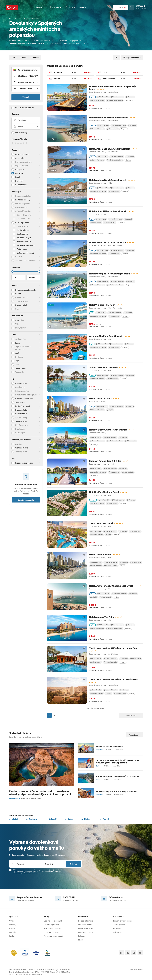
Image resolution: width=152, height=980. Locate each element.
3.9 (92, 625)
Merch (81, 940)
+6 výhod (116, 535)
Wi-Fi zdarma (20, 402)
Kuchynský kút (21, 328)
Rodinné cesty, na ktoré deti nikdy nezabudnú (117, 792)
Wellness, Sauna (120, 693)
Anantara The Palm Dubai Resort (106, 336)
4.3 (92, 125)
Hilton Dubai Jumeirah (100, 555)
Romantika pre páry (23, 200)
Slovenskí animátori (24, 215)
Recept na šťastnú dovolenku (109, 747)
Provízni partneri (119, 925)
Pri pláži (110, 410)
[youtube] (140, 953)
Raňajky (18, 177)
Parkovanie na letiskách (53, 928)
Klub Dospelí (20, 433)
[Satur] (12, 7)
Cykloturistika (20, 339)
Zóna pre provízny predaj (122, 921)
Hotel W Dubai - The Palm (102, 305)
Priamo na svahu (22, 298)
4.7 (92, 157)
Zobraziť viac (131, 715)
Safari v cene (20, 387)
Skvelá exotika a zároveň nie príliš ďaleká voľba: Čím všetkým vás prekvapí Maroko (118, 762)
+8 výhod (128, 160)
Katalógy (82, 936)
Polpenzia (19, 173)
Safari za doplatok (22, 391)
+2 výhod (123, 379)
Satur (83, 7)
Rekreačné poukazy (86, 932)
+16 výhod (128, 100)
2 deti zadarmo (23, 234)
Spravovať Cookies (136, 970)
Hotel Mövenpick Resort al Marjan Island (109, 274)
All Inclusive (20, 158)
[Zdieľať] (116, 57)
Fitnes (18, 343)
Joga (17, 361)
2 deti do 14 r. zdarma (97, 100)
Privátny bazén (21, 383)
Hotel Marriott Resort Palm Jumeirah (107, 242)
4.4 (92, 97)
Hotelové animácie (24, 242)
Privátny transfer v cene (24, 399)
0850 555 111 (69, 897)
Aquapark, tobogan (24, 238)
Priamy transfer (21, 414)
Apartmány (20, 320)
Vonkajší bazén (21, 421)
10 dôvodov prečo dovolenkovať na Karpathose (118, 776)
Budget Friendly (21, 207)
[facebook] (121, 953)
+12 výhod (123, 503)
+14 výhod (93, 475)
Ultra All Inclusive (22, 154)
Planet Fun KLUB (23, 219)
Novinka (93, 500)
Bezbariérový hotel (23, 406)
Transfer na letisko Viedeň (54, 936)
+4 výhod (123, 662)
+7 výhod (125, 191)
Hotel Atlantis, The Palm (101, 617)
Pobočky (13, 925)
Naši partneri (118, 932)
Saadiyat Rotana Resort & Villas (105, 461)
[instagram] (134, 953)
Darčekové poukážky (52, 925)
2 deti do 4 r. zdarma (97, 628)
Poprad (104, 819)
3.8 (92, 594)
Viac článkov (134, 735)
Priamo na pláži (112, 129)
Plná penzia (20, 170)
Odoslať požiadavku (26, 500)
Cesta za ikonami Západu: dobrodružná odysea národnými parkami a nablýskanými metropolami (40, 793)
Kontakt (12, 936)
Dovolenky (40, 7)
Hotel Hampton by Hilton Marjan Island (109, 118)
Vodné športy (20, 368)
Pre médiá (117, 928)
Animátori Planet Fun (23, 211)
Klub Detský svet (22, 425)
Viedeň (14, 819)
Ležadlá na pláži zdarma (115, 100)
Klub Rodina (20, 429)
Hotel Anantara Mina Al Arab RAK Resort (110, 149)
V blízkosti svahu (22, 301)
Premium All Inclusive (23, 162)
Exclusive (35, 57)
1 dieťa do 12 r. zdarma (97, 379)
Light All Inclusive (22, 166)
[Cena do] (26, 272)
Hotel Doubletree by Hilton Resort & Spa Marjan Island (113, 88)
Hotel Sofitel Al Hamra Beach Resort (108, 211)
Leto (13, 57)
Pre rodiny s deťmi (22, 223)
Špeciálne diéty (21, 418)
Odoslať (73, 864)
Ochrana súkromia (85, 925)
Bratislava (32, 819)
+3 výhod (131, 693)
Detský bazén (22, 249)
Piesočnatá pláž (21, 410)
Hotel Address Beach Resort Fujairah (108, 180)
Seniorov (19, 257)
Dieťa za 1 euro (22, 226)
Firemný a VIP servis (51, 932)
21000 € (32, 277)
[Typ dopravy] (26, 120)
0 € (15, 277)
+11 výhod (125, 254)
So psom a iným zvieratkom (26, 261)
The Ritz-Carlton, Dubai (101, 523)
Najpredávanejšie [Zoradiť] (132, 57)
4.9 (92, 250)
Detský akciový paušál (25, 253)
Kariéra (12, 928)
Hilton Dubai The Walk (100, 399)
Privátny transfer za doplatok (26, 395)
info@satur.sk (116, 897)
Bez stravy (19, 181)
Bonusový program (86, 928)
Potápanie (19, 357)
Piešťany (86, 819)
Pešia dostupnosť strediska (26, 290)
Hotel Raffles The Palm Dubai (104, 492)
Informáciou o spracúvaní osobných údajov (25, 873)
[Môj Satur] (121, 7)
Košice (69, 819)
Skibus (18, 309)
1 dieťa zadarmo (23, 230)
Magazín (12, 932)
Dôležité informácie (86, 921)
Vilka (17, 324)
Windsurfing (20, 372)
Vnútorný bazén (21, 452)
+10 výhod (123, 129)
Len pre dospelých (22, 204)
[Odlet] (26, 126)
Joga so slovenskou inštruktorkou (23, 348)
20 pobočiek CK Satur (29, 897)
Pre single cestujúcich (24, 196)
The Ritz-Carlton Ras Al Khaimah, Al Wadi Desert (114, 679)
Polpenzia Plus (21, 185)
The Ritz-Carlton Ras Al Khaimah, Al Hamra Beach (114, 648)
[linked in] (128, 953)
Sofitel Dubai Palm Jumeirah (103, 367)
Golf (17, 353)
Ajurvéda (19, 444)
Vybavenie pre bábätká (26, 245)
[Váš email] (26, 864)
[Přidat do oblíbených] (84, 87)
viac (84, 43)
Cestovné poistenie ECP (53, 921)
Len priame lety (21, 133)
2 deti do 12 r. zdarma (97, 160)
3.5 (92, 375)
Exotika (23, 57)
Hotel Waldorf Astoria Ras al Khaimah (108, 430)
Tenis (17, 365)
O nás (11, 921)
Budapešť (51, 819)
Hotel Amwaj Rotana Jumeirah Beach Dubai (111, 586)
